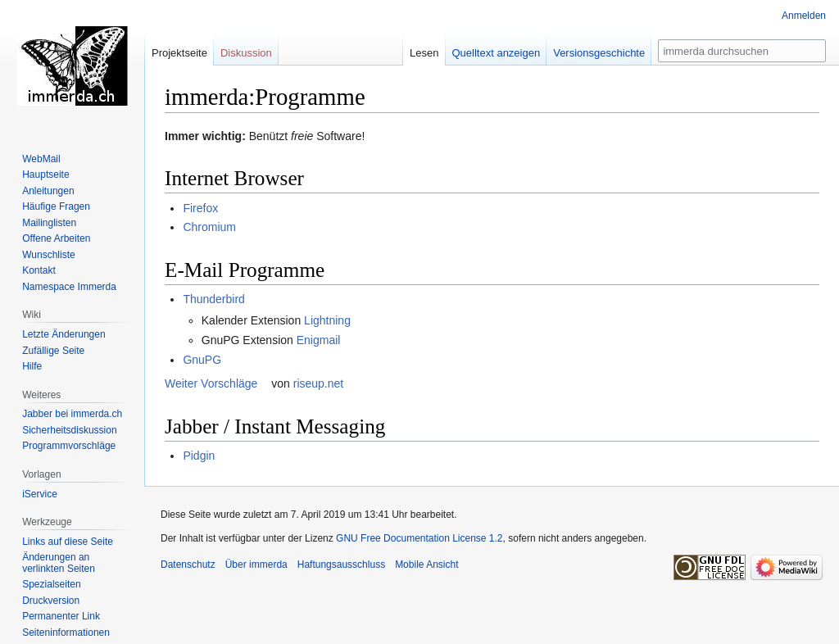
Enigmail (319, 340)
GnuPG (202, 360)
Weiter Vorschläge (211, 383)
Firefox (200, 208)
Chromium (209, 227)
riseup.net (318, 383)
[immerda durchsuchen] (742, 51)
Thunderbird (214, 299)
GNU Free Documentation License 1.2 (419, 538)
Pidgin (199, 456)
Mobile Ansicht (426, 565)
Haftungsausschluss (341, 565)
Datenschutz (188, 565)
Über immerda (256, 565)
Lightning (327, 320)
